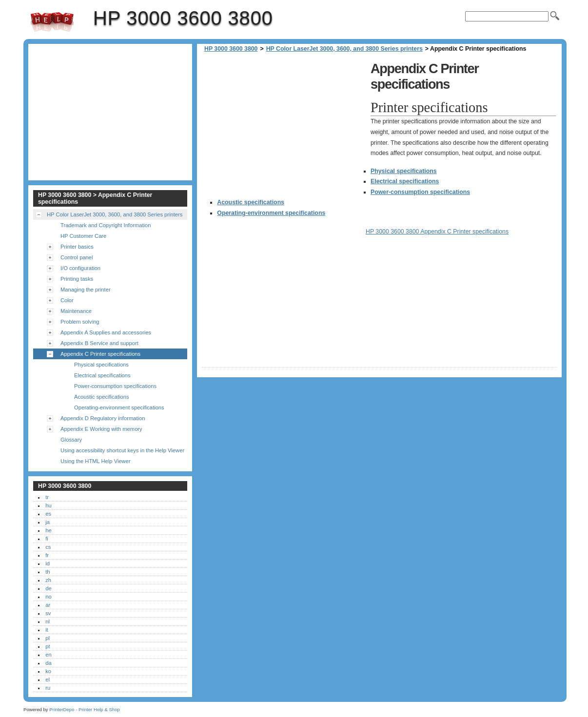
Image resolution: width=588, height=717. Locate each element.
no (48, 597)
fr (47, 555)
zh (48, 580)
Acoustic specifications (251, 202)
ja (48, 522)
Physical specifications (404, 171)
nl (48, 621)
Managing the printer (86, 290)
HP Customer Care (83, 236)
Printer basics (77, 247)
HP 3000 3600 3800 (52, 22)
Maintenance (76, 311)
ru (48, 688)
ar (48, 605)
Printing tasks (77, 279)
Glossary (71, 440)
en (48, 655)
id (48, 563)
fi (47, 539)
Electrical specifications (405, 181)
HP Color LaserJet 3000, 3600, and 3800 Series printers (344, 49)
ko (48, 671)
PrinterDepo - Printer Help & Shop (85, 709)
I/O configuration (80, 268)
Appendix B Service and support (99, 343)
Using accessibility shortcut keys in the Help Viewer (122, 450)
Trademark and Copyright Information (106, 225)
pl (48, 638)
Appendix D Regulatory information (103, 418)
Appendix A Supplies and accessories (106, 332)
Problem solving (80, 322)
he (48, 530)
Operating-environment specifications (271, 213)
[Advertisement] (284, 127)
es (48, 514)
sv (48, 613)
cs (48, 547)
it (47, 630)
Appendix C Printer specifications (100, 354)
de (48, 588)
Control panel (77, 257)
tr (47, 497)
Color (67, 300)
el (48, 679)
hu (48, 505)
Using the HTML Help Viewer (96, 461)
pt (48, 646)
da (48, 663)
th (48, 572)
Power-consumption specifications (420, 192)
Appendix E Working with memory (101, 429)
